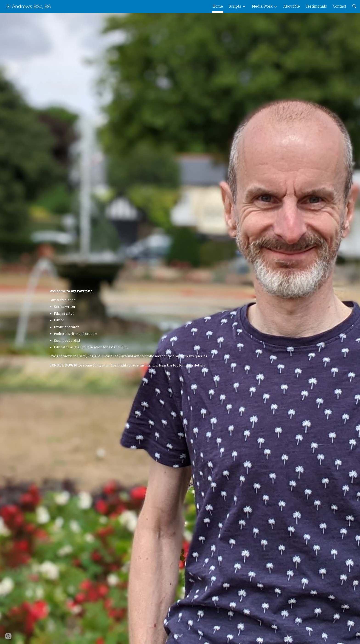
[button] (354, 6)
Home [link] (218, 6)
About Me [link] (292, 6)
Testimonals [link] (316, 6)
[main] (169, 328)
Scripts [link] (235, 6)
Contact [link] (340, 6)
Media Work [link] (262, 6)
